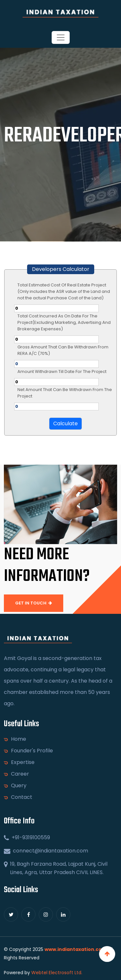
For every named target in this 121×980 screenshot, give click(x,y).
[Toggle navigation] (61, 37)
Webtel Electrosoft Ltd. (57, 973)
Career (17, 774)
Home (16, 739)
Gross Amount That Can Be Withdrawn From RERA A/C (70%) (63, 350)
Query (16, 786)
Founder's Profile (29, 751)
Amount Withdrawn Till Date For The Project (62, 371)
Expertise (20, 762)
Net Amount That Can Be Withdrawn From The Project (65, 393)
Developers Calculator (61, 269)
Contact (19, 797)
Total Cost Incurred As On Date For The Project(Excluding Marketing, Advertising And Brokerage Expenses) (64, 322)
